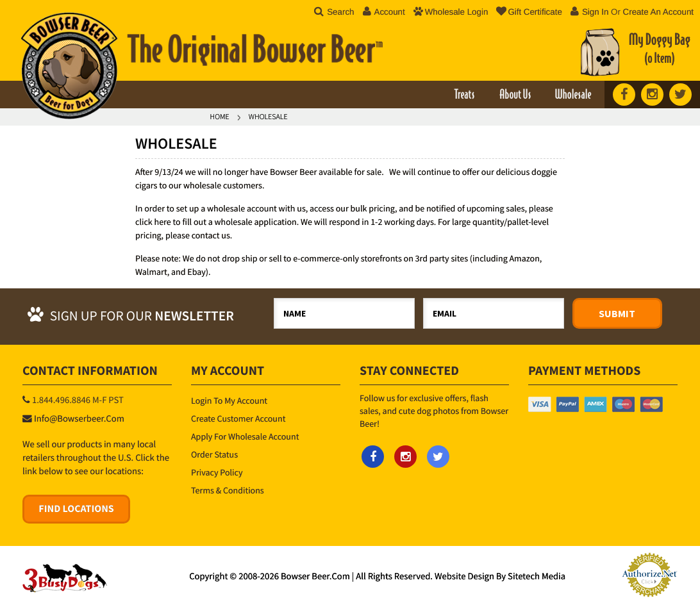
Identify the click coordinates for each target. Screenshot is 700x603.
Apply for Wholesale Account (245, 436)
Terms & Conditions (228, 490)
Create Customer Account (238, 418)
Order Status (214, 454)
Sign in (596, 12)
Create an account (658, 12)
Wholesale (573, 95)
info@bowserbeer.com (79, 419)
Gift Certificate (529, 12)
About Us (515, 95)
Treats (464, 95)
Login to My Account (229, 401)
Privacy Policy (217, 472)
